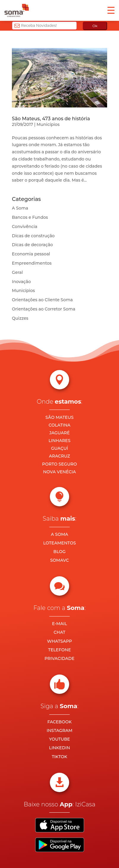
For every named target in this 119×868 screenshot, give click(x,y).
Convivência (25, 227)
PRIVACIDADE (59, 658)
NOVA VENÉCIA (59, 472)
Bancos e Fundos (30, 217)
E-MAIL (59, 624)
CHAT (59, 632)
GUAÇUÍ (59, 448)
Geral (17, 272)
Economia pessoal (31, 254)
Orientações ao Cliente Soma (42, 300)
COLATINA (60, 425)
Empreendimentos (32, 263)
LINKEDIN (59, 748)
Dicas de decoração (32, 245)
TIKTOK (59, 757)
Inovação (21, 282)
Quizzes (20, 318)
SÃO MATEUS (59, 417)
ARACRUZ (59, 456)
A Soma (20, 208)
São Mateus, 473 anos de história (51, 119)
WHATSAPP (60, 641)
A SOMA (59, 534)
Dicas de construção (33, 236)
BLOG (59, 552)
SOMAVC (59, 560)
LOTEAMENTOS (59, 543)
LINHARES (60, 441)
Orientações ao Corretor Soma (44, 309)
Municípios (48, 124)
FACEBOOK (59, 722)
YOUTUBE (59, 739)
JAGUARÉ (59, 433)
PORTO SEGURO (59, 464)
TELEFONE (59, 650)
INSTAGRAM (59, 730)
